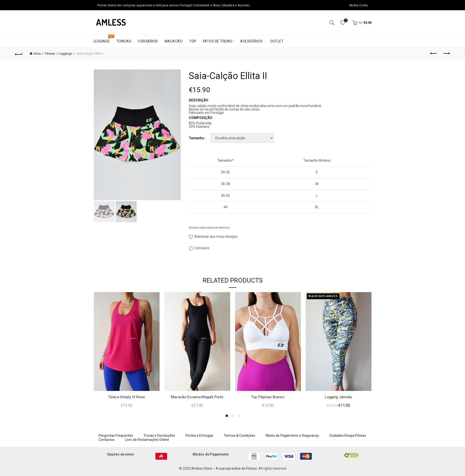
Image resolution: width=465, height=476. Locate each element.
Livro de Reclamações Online (147, 440)
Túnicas (124, 41)
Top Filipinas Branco (268, 397)
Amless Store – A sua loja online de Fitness (224, 468)
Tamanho (196, 138)
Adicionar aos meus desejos (216, 237)
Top (193, 41)
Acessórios (251, 41)
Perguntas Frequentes (116, 436)
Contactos (107, 440)
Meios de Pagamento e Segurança (292, 436)
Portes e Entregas (199, 436)
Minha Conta (358, 5)
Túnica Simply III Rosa (127, 397)
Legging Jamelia (338, 397)
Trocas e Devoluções (159, 436)
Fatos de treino (218, 41)
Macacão (174, 41)
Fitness (50, 54)
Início (37, 54)
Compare (202, 248)
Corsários (148, 41)
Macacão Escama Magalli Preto (197, 397)
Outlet (277, 41)
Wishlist (345, 21)
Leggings (103, 39)
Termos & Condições (239, 436)
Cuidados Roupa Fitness (348, 436)
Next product (446, 53)
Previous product (434, 53)
